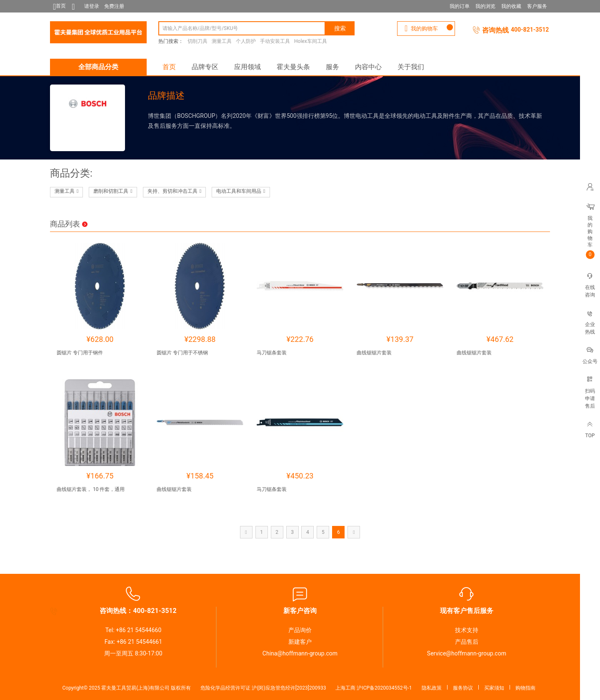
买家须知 (494, 688)
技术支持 (467, 630)
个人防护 (246, 41)
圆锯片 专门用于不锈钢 (182, 353)
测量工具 (222, 41)
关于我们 (411, 67)
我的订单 (460, 6)
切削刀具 (197, 41)
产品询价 (300, 630)
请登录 (92, 6)
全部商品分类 (98, 67)
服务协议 (463, 688)
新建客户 (300, 642)
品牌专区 (205, 67)
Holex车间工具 (311, 41)
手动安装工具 (275, 41)
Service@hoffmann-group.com (467, 653)
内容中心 (368, 67)
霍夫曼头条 (293, 67)
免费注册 (114, 6)
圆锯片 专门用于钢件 (80, 353)
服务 (332, 67)
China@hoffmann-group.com (300, 653)
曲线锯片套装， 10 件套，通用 (91, 489)
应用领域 (247, 67)
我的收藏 (511, 6)
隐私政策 (432, 688)
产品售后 (467, 642)
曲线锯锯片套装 (374, 353)
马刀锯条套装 (272, 353)
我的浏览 (485, 6)
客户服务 (537, 6)
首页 (169, 67)
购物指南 (525, 688)
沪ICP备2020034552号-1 (384, 688)
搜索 (340, 28)
